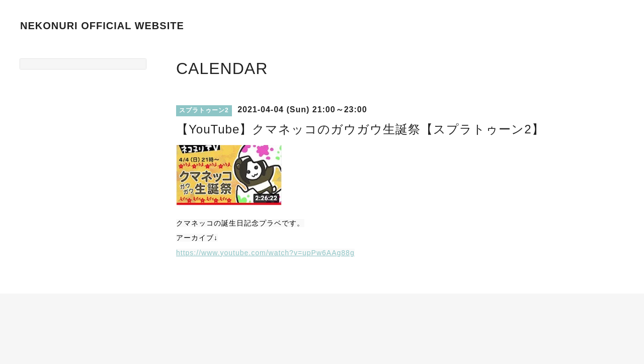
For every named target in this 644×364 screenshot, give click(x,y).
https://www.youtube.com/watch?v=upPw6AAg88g (265, 253)
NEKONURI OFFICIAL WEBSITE (102, 26)
